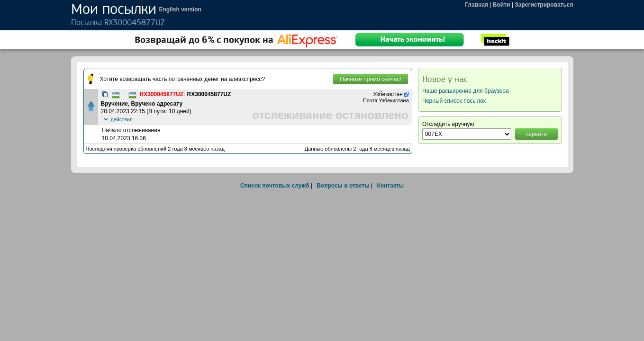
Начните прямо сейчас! (370, 79)
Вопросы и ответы (343, 186)
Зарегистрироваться (544, 5)
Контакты (390, 186)
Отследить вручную (448, 124)
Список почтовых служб (275, 186)
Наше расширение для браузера (466, 91)
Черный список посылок (454, 101)
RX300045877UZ (162, 94)
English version (180, 9)
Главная (476, 5)
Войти (502, 5)
